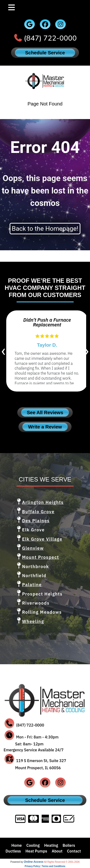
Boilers (69, 845)
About (57, 851)
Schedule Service (45, 53)
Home (17, 845)
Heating (51, 845)
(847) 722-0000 (50, 38)
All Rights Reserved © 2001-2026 (62, 862)
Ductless (13, 851)
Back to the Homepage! (45, 229)
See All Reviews (45, 413)
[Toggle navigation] (12, 8)
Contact (74, 851)
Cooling (33, 845)
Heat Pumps (36, 851)
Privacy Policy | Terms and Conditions (45, 866)
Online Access (34, 862)
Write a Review (45, 427)
